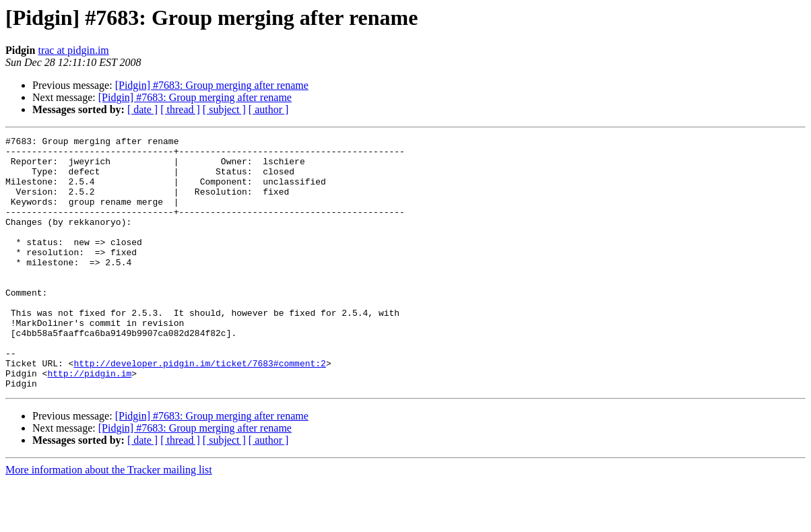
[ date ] (142, 109)
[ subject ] (224, 109)
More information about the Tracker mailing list (109, 520)
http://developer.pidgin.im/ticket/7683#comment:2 (199, 409)
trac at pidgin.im (73, 50)
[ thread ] (180, 109)
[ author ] (269, 109)
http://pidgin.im (89, 422)
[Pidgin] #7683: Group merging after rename (212, 85)
